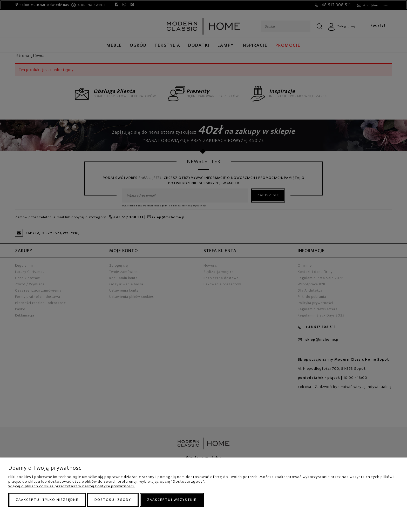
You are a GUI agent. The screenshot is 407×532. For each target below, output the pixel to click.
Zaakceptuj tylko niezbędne (47, 500)
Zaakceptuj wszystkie (172, 500)
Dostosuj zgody (113, 500)
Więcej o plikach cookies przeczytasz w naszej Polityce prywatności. (72, 486)
